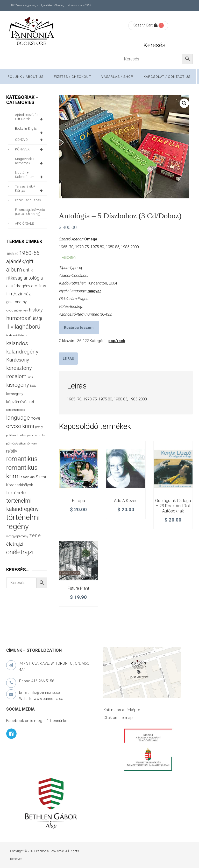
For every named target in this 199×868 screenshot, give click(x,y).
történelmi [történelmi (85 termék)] (17, 493)
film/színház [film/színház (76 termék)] (19, 294)
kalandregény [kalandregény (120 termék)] (22, 352)
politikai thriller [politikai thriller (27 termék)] (16, 435)
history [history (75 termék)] (36, 310)
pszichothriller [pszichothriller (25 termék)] (36, 435)
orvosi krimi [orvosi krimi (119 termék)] (20, 426)
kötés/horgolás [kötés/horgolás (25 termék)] (16, 410)
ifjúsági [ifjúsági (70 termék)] (35, 318)
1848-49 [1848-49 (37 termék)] (12, 254)
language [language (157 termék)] (18, 418)
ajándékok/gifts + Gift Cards (30, 117)
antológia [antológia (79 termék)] (33, 278)
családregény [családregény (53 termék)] (18, 286)
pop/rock (117, 341)
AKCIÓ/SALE (24, 223)
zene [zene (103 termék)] (35, 536)
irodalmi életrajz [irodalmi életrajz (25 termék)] (17, 335)
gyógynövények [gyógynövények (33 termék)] (17, 310)
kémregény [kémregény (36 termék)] (15, 394)
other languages (28, 200)
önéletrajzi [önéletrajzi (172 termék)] (20, 552)
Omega (91, 239)
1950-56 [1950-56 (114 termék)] (29, 253)
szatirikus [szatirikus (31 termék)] (28, 477)
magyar (94, 291)
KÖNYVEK (30, 149)
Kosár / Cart (145, 25)
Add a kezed (126, 501)
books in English (30, 130)
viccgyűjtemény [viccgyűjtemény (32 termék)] (17, 536)
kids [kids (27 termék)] (30, 377)
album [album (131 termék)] (14, 270)
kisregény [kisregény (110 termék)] (18, 385)
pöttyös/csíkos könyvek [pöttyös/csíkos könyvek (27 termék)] (22, 443)
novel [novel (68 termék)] (36, 418)
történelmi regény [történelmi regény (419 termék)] (23, 522)
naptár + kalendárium (30, 175)
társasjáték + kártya (30, 189)
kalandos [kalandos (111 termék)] (17, 343)
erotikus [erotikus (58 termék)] (39, 286)
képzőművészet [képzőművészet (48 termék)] (20, 402)
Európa (79, 501)
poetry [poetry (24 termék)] (39, 427)
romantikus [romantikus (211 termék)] (22, 459)
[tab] (68, 359)
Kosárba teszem (79, 328)
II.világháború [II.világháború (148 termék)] (23, 327)
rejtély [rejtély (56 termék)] (12, 451)
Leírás (68, 359)
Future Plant (78, 588)
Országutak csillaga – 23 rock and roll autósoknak (173, 506)
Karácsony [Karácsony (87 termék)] (18, 360)
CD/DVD (30, 140)
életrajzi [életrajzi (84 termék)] (15, 544)
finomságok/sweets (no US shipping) (30, 212)
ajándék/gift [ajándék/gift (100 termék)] (20, 262)
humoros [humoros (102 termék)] (17, 318)
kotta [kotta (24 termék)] (33, 386)
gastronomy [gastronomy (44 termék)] (16, 302)
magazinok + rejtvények (30, 161)
